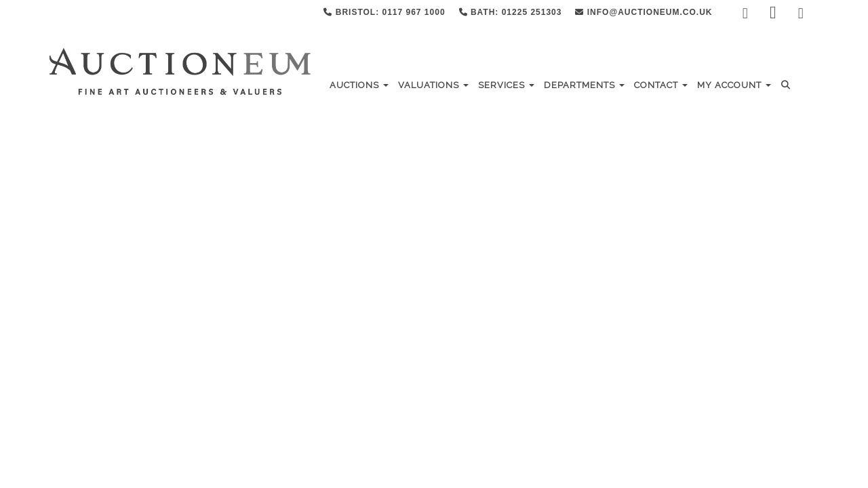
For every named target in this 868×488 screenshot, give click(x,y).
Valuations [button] (433, 85)
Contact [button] (661, 85)
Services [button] (506, 85)
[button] (788, 85)
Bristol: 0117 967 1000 (384, 12)
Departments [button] (584, 85)
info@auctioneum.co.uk (644, 12)
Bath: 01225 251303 (511, 12)
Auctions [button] (359, 85)
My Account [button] (734, 85)
